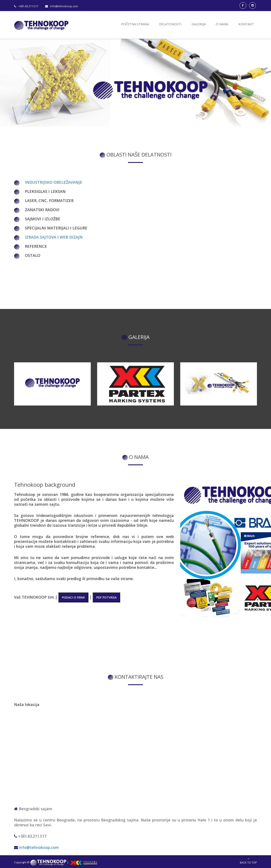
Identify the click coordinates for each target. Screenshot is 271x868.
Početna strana (135, 24)
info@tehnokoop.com (39, 847)
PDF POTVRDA (106, 597)
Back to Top (248, 861)
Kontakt (246, 24)
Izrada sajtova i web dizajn (54, 237)
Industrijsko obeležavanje (54, 182)
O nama (222, 24)
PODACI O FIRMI (73, 597)
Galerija (199, 24)
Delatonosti (170, 24)
